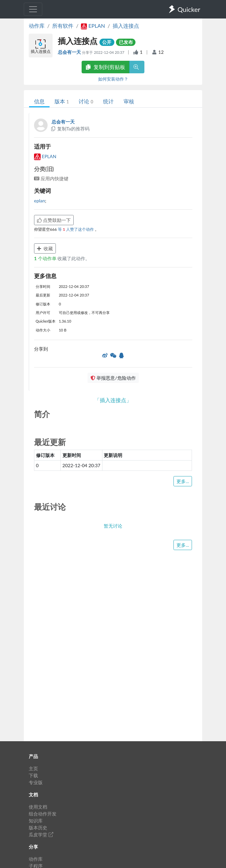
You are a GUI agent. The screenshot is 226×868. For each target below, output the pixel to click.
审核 (129, 101)
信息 (39, 101)
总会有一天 (70, 52)
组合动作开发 (43, 814)
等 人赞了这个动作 (76, 229)
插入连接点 (126, 26)
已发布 (126, 42)
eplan (39, 201)
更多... (183, 481)
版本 (62, 101)
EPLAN (45, 156)
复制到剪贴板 (105, 67)
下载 (33, 775)
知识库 (36, 821)
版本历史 (38, 828)
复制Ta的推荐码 (70, 129)
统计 (108, 101)
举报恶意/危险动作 (113, 378)
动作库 (37, 26)
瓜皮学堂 (41, 834)
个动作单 (46, 258)
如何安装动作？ (113, 79)
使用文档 (38, 807)
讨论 (86, 101)
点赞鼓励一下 (54, 220)
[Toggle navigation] (33, 9)
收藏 (45, 248)
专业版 (36, 782)
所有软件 (63, 26)
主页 (33, 768)
